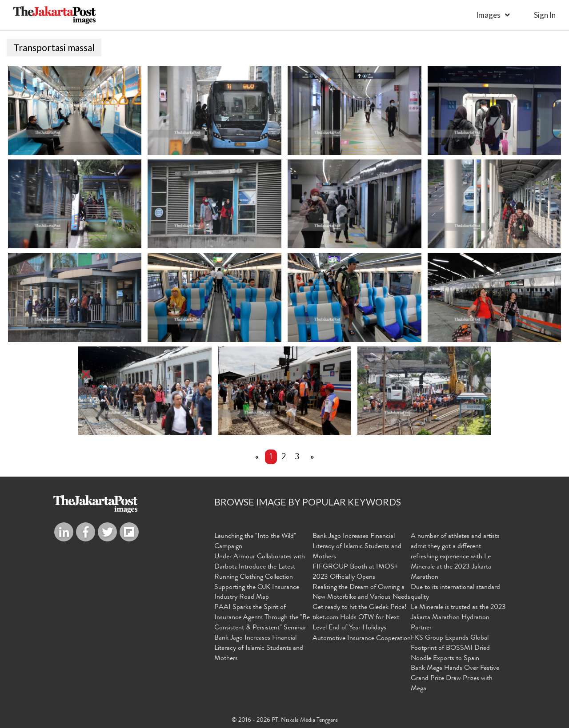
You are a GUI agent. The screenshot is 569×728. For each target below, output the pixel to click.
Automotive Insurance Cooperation (362, 639)
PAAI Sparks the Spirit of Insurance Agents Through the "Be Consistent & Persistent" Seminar (262, 618)
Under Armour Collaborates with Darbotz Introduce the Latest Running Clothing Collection (260, 567)
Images (488, 15)
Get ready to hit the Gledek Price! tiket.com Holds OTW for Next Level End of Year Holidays (360, 618)
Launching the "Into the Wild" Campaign (255, 542)
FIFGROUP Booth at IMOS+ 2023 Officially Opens (355, 572)
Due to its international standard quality (455, 593)
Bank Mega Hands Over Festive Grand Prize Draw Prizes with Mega (455, 679)
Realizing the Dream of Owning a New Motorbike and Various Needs (361, 593)
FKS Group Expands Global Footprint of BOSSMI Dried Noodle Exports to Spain (450, 648)
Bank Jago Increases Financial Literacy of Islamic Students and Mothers (259, 648)
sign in (545, 15)
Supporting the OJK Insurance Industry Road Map (257, 593)
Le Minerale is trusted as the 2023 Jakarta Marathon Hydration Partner (458, 618)
